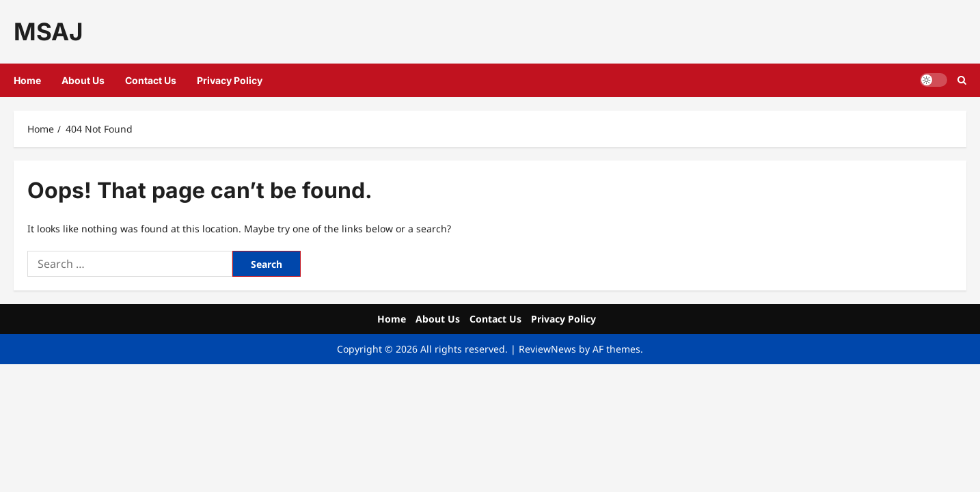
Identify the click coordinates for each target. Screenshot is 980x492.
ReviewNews (547, 349)
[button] (962, 80)
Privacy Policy (230, 80)
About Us (83, 80)
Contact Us (151, 80)
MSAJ (48, 31)
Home (27, 80)
